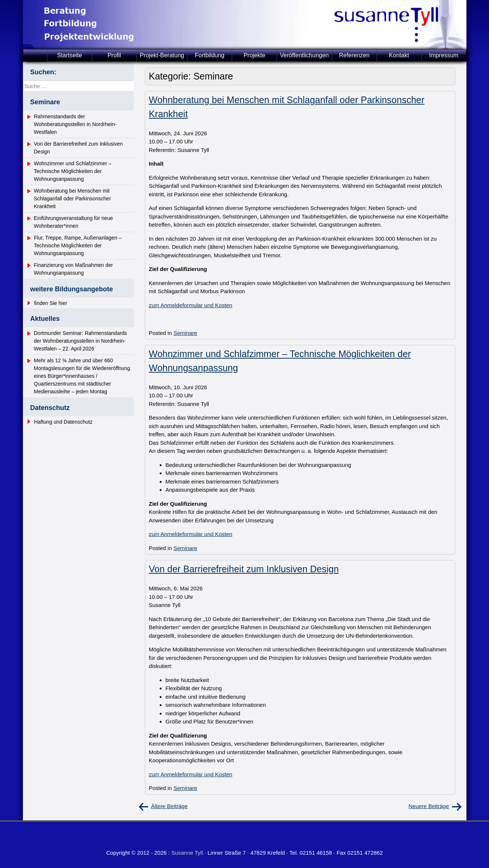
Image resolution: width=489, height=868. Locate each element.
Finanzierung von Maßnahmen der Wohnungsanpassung (74, 269)
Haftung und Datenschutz (63, 422)
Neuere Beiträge (429, 806)
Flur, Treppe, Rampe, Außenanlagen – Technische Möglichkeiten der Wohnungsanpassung (78, 245)
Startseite (69, 55)
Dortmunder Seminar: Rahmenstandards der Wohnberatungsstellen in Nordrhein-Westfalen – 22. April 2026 (81, 341)
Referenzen (354, 55)
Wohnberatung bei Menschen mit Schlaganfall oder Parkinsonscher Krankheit (73, 199)
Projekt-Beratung (162, 55)
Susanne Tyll (187, 853)
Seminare (185, 333)
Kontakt (399, 55)
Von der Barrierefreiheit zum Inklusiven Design (244, 569)
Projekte (254, 55)
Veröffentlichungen (304, 55)
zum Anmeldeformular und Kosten (191, 305)
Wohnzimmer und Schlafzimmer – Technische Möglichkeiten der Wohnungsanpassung (73, 171)
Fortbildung (210, 55)
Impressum (444, 55)
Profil (114, 55)
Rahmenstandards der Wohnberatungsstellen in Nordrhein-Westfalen (75, 124)
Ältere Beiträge (169, 806)
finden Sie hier (51, 303)
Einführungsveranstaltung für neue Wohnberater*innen (74, 222)
